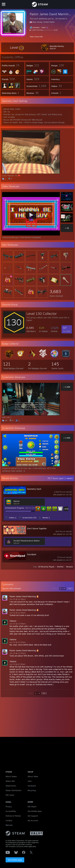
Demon (17, 501)
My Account (33, 820)
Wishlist (60, 567)
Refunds (9, 825)
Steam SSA (10, 781)
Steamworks (11, 786)
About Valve (33, 776)
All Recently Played (46, 567)
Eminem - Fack (39, 27)
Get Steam (32, 807)
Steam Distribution (14, 790)
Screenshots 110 (29, 518)
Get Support (33, 816)
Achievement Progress (15, 508)
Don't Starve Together (37, 528)
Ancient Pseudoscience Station (27, 541)
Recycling (32, 790)
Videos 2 (13, 518)
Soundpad (32, 554)
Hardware (32, 786)
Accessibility (11, 811)
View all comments (11, 589)
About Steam (11, 776)
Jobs (30, 781)
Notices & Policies (13, 816)
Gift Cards (10, 795)
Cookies (9, 820)
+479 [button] (66, 509)
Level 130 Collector (42, 314)
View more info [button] (36, 37)
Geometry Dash (34, 489)
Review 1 (46, 518)
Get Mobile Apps (15, 860)
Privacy (9, 807)
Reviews (70, 567)
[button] (17, 47)
